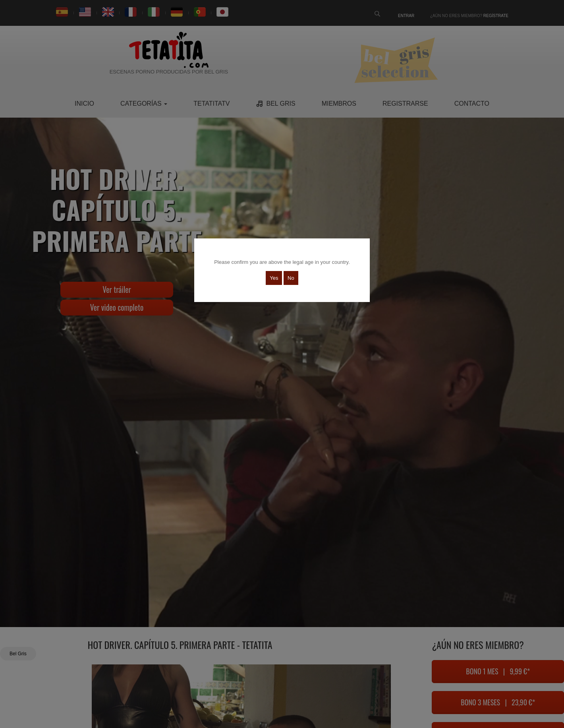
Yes (274, 278)
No (291, 278)
